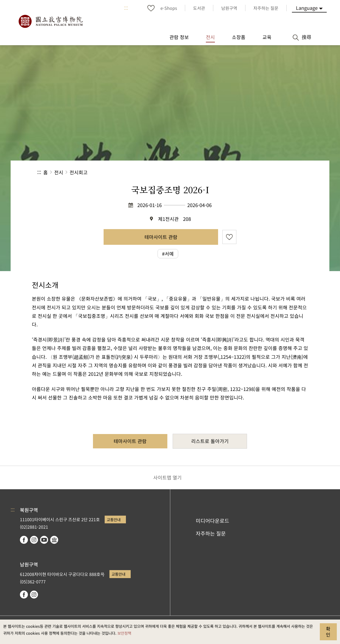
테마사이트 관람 (161, 237)
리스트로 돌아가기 (210, 441)
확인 (328, 632)
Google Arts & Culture (54, 540)
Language (307, 8)
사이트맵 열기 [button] (167, 477)
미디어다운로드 (212, 521)
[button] (263, 172)
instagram (34, 540)
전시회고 (79, 172)
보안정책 (124, 633)
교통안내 (114, 519)
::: (126, 8)
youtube (44, 540)
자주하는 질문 (211, 533)
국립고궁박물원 (50, 21)
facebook (24, 540)
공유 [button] (245, 172)
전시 (59, 172)
